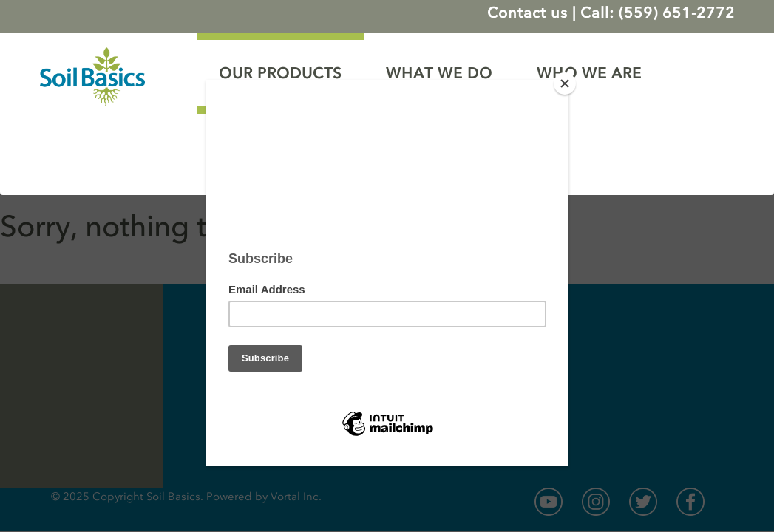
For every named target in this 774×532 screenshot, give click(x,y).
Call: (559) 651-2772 (658, 13)
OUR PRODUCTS (280, 73)
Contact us (527, 13)
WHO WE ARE (589, 73)
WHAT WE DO (439, 73)
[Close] (565, 83)
